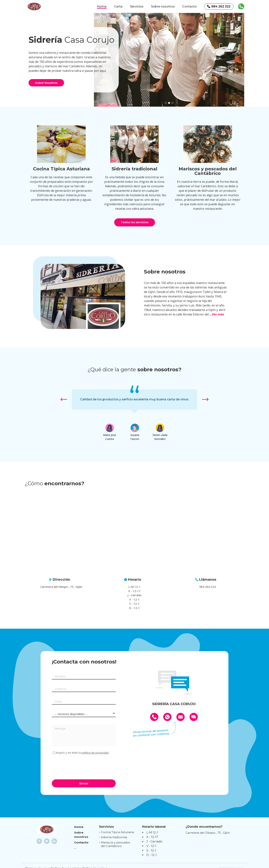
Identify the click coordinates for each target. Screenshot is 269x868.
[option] (169, 60)
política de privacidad (95, 753)
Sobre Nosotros (46, 83)
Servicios (137, 6)
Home (102, 6)
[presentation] (80, 766)
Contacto (189, 6)
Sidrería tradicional (114, 837)
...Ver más (217, 314)
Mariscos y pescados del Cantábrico (115, 844)
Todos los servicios (135, 222)
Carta (118, 6)
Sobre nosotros (163, 6)
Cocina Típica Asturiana (117, 832)
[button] (166, 103)
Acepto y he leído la (82, 753)
